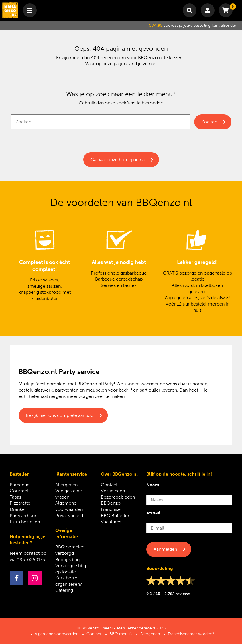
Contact (109, 485)
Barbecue (20, 485)
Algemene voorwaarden (57, 634)
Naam (153, 485)
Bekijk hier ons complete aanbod (60, 415)
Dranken (18, 509)
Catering (64, 590)
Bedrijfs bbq (67, 560)
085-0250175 (31, 560)
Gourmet (19, 491)
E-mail (153, 512)
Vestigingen (113, 491)
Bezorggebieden (118, 497)
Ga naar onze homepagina (118, 160)
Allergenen (66, 485)
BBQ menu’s (121, 634)
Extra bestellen (25, 522)
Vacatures (111, 522)
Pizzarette (20, 503)
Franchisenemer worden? (191, 634)
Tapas (15, 497)
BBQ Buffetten (116, 516)
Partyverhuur (23, 516)
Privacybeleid (69, 516)
